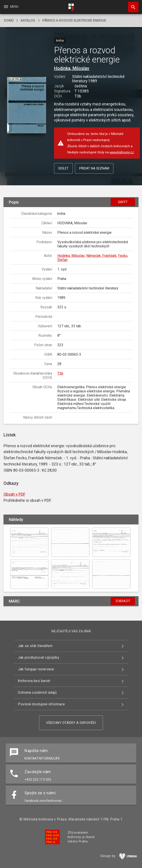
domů (9, 20)
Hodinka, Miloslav (72, 68)
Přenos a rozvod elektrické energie (74, 20)
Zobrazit (123, 601)
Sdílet (63, 168)
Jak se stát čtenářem (35, 646)
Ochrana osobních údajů (37, 692)
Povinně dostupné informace (41, 704)
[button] (27, 106)
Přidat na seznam (94, 168)
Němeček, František (101, 256)
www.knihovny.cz (122, 152)
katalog (28, 20)
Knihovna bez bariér (34, 681)
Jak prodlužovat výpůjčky (39, 657)
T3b (60, 373)
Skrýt (123, 202)
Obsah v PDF (14, 494)
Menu (11, 7)
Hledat (131, 5)
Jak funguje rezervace (36, 669)
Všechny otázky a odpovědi (71, 723)
